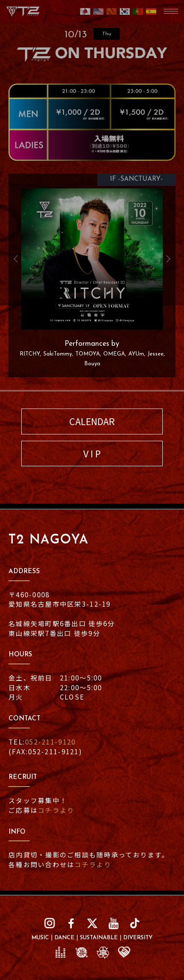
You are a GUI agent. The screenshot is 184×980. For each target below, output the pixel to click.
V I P (92, 453)
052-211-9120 (50, 742)
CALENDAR (92, 421)
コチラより (56, 810)
